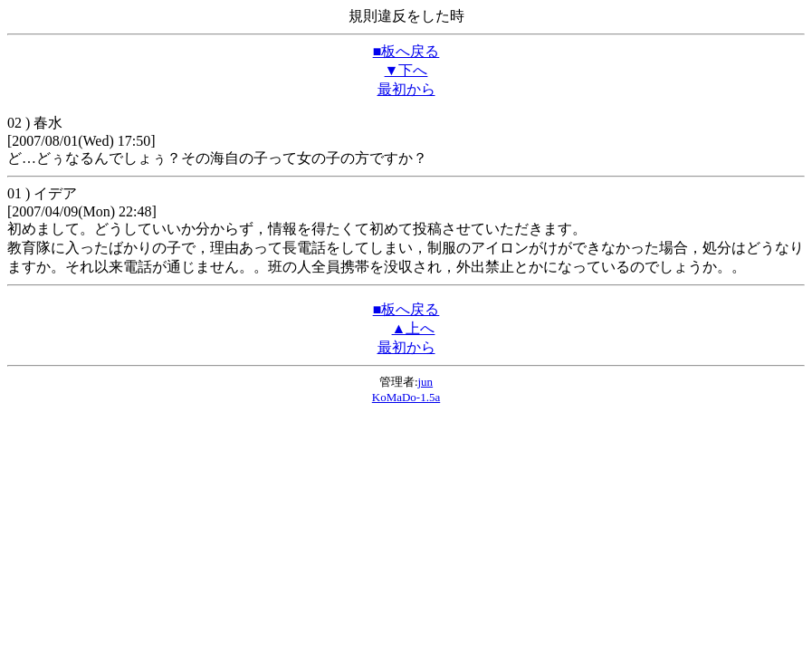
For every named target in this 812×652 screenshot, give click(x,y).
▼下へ (406, 70)
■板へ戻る (406, 51)
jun (426, 382)
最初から (406, 89)
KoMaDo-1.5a (406, 397)
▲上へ (414, 328)
